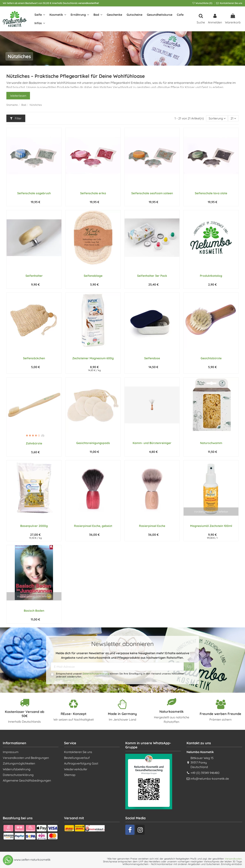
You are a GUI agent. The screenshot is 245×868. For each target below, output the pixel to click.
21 (233, 118)
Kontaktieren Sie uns (231, 3)
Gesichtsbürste (211, 358)
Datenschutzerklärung (96, 674)
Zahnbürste (34, 443)
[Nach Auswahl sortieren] (217, 118)
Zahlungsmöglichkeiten (19, 763)
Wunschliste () (202, 3)
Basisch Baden (34, 611)
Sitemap (70, 775)
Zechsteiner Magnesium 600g (93, 358)
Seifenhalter (34, 276)
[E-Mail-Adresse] (117, 667)
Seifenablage (93, 276)
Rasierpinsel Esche (152, 526)
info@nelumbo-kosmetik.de (210, 779)
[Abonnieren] (189, 667)
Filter (16, 118)
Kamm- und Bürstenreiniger (152, 443)
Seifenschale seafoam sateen (152, 193)
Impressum (11, 752)
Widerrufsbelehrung (17, 769)
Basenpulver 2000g (34, 526)
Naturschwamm (211, 443)
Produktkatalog (211, 276)
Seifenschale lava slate (211, 193)
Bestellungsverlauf (77, 758)
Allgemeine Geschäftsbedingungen (27, 780)
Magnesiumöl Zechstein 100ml (211, 526)
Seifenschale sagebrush (34, 193)
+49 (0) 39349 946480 (205, 773)
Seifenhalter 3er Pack (152, 276)
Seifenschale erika (93, 193)
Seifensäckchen (34, 358)
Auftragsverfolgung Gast (81, 763)
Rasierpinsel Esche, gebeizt (93, 526)
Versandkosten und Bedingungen (26, 758)
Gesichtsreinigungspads (93, 443)
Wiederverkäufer (76, 769)
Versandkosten (233, 859)
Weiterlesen (18, 96)
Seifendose (152, 358)
